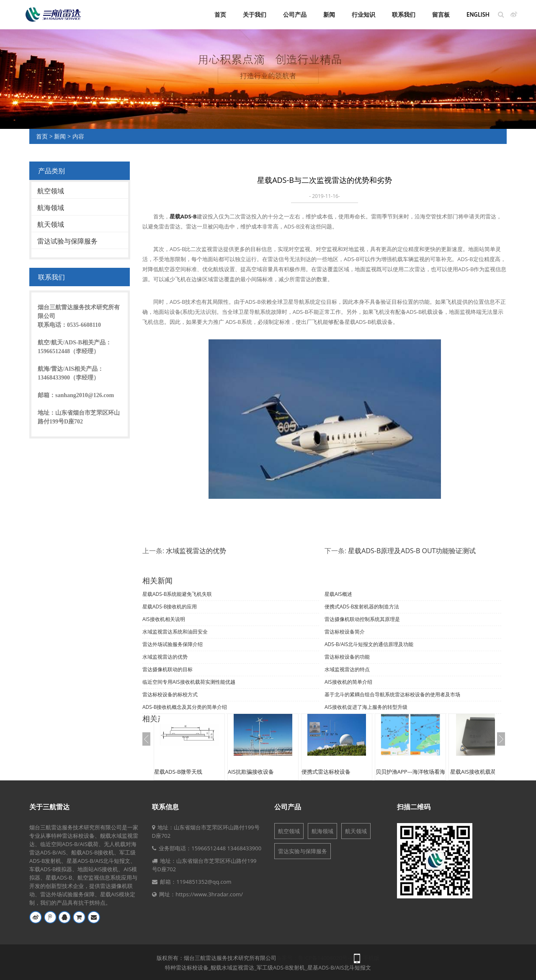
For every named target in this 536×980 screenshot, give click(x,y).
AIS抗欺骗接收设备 (251, 772)
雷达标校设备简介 (345, 632)
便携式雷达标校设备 (326, 772)
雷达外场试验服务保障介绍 (173, 644)
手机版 (371, 958)
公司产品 (295, 15)
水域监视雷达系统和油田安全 (175, 632)
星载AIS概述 (338, 594)
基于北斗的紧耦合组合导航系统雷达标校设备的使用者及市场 (392, 694)
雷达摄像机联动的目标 (167, 669)
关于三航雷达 (49, 807)
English (478, 15)
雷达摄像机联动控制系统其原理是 (362, 619)
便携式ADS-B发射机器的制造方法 (362, 607)
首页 (220, 15)
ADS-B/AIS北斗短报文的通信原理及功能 (369, 644)
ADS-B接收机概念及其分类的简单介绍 (185, 707)
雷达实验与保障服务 (303, 851)
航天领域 (51, 224)
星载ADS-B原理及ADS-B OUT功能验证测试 (412, 551)
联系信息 (165, 807)
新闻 (329, 15)
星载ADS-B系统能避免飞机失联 (177, 594)
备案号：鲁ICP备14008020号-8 (314, 958)
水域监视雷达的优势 (196, 551)
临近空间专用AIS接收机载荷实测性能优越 (189, 682)
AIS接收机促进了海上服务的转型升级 (366, 707)
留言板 (441, 15)
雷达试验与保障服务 (67, 241)
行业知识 (363, 15)
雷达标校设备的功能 (347, 657)
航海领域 (51, 208)
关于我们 (255, 15)
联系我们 (404, 15)
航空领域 (51, 191)
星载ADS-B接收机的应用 (170, 607)
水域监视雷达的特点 (347, 669)
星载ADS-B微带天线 (178, 772)
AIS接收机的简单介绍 (348, 682)
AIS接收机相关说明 (164, 619)
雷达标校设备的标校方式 (170, 694)
